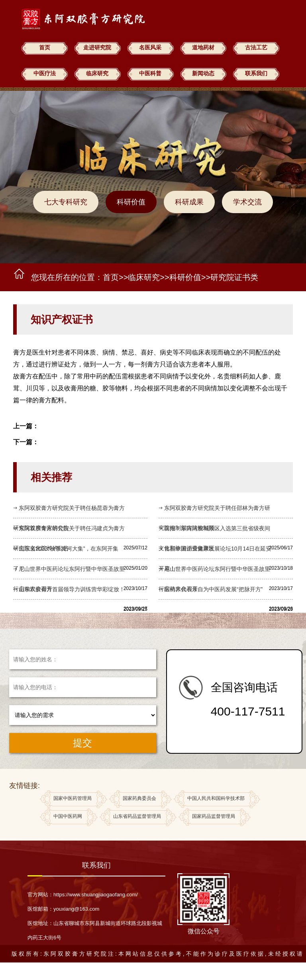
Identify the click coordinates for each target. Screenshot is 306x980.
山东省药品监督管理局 (137, 817)
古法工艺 (256, 47)
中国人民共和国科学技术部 (216, 799)
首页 (45, 47)
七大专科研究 (66, 202)
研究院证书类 (234, 277)
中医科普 (150, 73)
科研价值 (131, 202)
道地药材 (203, 47)
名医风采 (150, 47)
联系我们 (256, 73)
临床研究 (97, 73)
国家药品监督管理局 (214, 817)
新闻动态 (203, 73)
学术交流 (247, 202)
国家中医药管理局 (73, 799)
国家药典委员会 (139, 799)
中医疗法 (45, 73)
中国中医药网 (68, 817)
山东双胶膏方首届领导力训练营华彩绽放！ (72, 589)
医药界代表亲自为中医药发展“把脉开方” (213, 589)
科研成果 (189, 202)
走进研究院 (97, 47)
